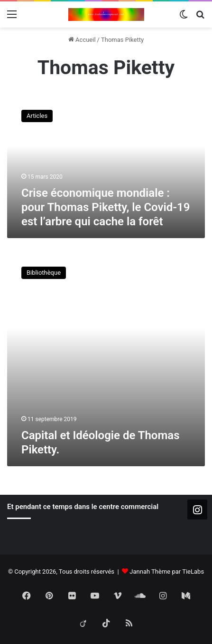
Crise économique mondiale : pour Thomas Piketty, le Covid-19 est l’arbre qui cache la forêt (106, 207)
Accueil (82, 40)
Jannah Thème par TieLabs (167, 572)
